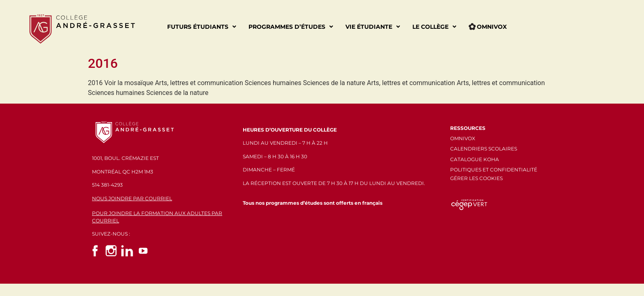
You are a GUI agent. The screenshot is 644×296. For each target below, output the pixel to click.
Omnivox (488, 27)
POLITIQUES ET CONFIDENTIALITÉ (494, 170)
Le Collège (434, 27)
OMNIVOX (463, 138)
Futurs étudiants (202, 27)
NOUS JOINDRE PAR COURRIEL (132, 198)
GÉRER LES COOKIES (476, 178)
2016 (103, 63)
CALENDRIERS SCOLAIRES (484, 149)
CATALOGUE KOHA (475, 159)
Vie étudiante (373, 27)
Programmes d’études (291, 27)
